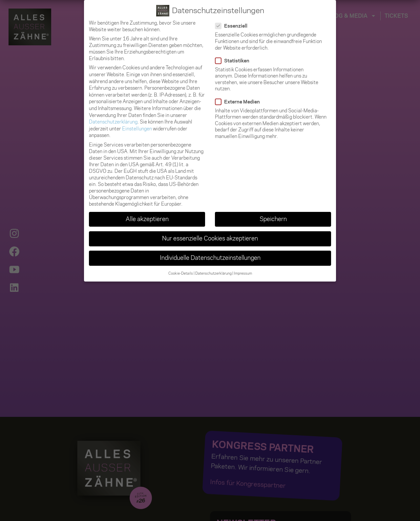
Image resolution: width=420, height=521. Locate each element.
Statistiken (234, 61)
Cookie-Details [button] (181, 273)
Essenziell (233, 26)
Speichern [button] (273, 219)
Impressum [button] (243, 273)
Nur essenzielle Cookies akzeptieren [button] (210, 238)
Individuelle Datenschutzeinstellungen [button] (210, 258)
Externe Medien (240, 102)
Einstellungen (137, 129)
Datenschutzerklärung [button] (213, 273)
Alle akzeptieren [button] (147, 219)
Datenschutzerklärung (113, 122)
